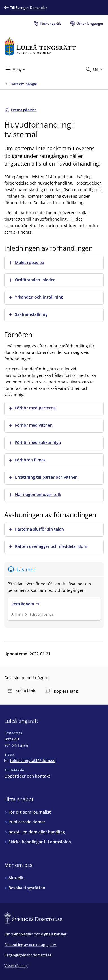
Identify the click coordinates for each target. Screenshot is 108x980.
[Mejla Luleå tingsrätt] (30, 760)
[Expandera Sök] (94, 69)
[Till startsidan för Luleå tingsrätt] (40, 46)
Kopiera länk (62, 691)
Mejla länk (21, 691)
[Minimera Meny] (15, 69)
